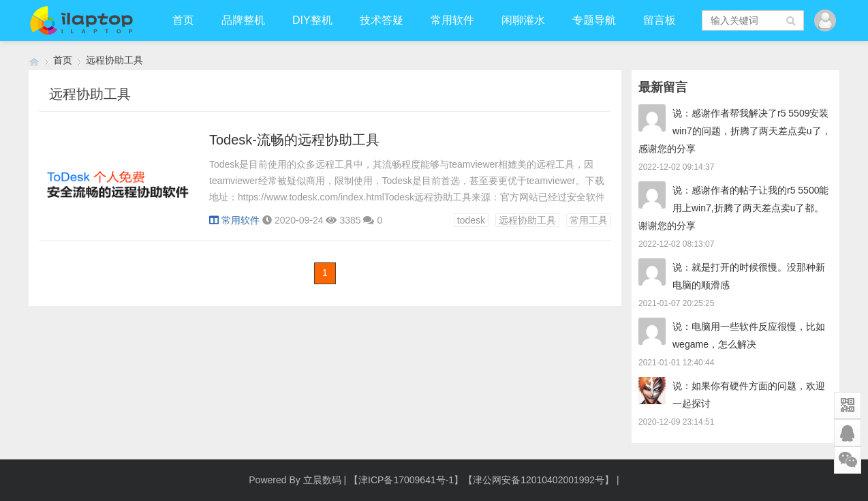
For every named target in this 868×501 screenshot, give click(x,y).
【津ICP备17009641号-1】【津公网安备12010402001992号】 (481, 480)
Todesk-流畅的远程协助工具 (294, 140)
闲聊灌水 (523, 20)
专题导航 (594, 20)
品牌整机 (243, 20)
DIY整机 (312, 20)
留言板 (660, 20)
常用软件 (452, 20)
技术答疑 (382, 20)
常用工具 (589, 220)
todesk (471, 220)
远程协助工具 (527, 220)
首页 (183, 20)
